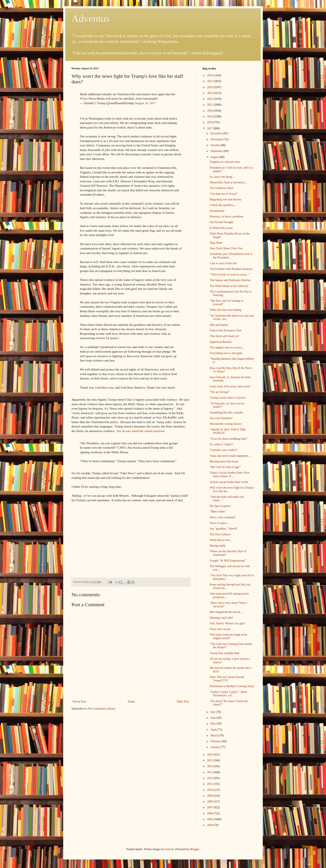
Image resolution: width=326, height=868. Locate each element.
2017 (210, 128)
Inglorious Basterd (221, 342)
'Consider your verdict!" (224, 450)
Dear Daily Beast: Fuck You (226, 248)
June (213, 718)
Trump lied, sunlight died (225, 653)
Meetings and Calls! (222, 618)
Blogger (194, 849)
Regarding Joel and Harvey (226, 199)
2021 (210, 105)
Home (131, 702)
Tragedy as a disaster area (225, 162)
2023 (210, 93)
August (215, 157)
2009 (210, 796)
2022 (210, 99)
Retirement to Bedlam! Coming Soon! (232, 686)
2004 (210, 825)
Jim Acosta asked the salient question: (141, 431)
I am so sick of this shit (223, 263)
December (217, 133)
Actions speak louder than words (229, 482)
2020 (210, 111)
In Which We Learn (221, 228)
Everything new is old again (226, 353)
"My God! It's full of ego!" (225, 467)
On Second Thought (222, 222)
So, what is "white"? (222, 444)
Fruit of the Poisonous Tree (226, 330)
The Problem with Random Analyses (231, 269)
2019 (210, 117)
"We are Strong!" (220, 392)
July (213, 712)
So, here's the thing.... (222, 177)
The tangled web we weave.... (227, 348)
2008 (210, 802)
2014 (210, 766)
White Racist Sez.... (221, 540)
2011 (210, 784)
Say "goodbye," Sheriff (223, 529)
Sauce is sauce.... (220, 523)
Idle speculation (219, 325)
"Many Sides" (218, 512)
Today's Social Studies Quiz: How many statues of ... (230, 474)
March (215, 735)
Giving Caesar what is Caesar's (228, 398)
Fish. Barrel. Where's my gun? (227, 623)
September (217, 151)
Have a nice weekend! (223, 517)
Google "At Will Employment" (228, 561)
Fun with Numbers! (221, 418)
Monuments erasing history (226, 424)
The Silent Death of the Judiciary (229, 286)
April (214, 730)
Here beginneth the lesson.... (226, 612)
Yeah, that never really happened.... (230, 456)
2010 (210, 790)
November (217, 139)
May (213, 724)
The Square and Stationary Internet (230, 280)
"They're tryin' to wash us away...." (230, 275)
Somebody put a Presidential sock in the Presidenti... (231, 256)
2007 (210, 807)
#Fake (84, 98)
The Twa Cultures (220, 534)
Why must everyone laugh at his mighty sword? (229, 636)
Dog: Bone (216, 243)
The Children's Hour (222, 188)
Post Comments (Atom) (101, 709)
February (216, 741)
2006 (210, 813)
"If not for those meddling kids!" (229, 439)
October (215, 145)
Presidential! (217, 211)
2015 (210, 760)
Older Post (183, 702)
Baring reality (218, 546)
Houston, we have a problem (227, 217)
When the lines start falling (226, 310)
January (215, 747)
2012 (210, 778)
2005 (210, 819)
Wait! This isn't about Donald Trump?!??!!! (227, 679)
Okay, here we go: (220, 629)
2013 (210, 772)
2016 (210, 755)
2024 (210, 87)
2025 (210, 81)
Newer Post (79, 702)
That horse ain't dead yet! (225, 336)
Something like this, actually (226, 413)
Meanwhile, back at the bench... (228, 182)
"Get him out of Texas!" (224, 194)
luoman (169, 849)
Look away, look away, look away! (230, 386)
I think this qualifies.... (223, 205)
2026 (210, 75)
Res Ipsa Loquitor (220, 506)
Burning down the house (224, 461)
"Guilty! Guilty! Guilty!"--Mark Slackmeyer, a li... (228, 694)
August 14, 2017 (145, 103)
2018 (210, 122)
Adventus (91, 19)
